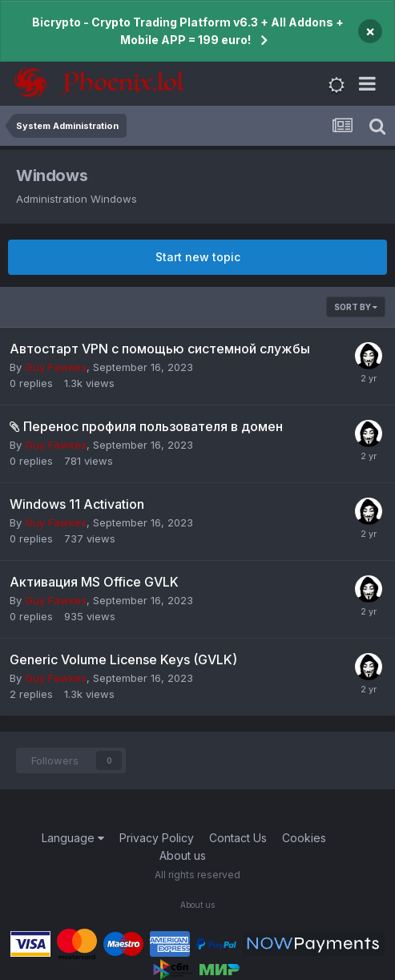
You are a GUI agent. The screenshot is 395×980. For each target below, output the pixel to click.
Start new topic (198, 257)
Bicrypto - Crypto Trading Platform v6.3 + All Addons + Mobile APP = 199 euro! (188, 31)
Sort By (356, 307)
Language (73, 838)
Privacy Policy (157, 838)
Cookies (304, 838)
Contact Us (238, 838)
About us (183, 855)
